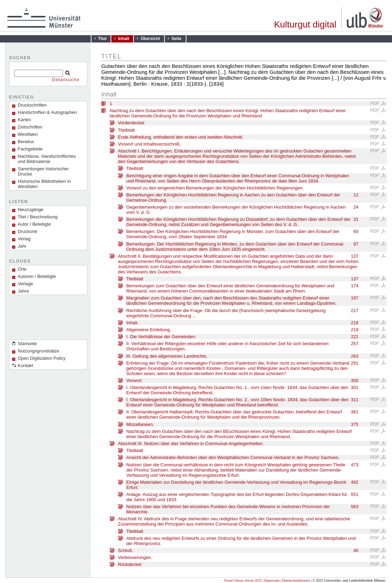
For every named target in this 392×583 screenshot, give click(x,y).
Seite (177, 39)
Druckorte (27, 231)
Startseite (27, 344)
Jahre (23, 291)
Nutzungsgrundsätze (38, 351)
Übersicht (150, 39)
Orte (22, 269)
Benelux (26, 142)
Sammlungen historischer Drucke (43, 171)
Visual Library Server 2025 (243, 580)
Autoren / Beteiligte (37, 276)
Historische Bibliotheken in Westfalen (44, 184)
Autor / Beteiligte (34, 224)
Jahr (22, 246)
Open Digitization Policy (42, 358)
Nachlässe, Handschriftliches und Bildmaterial (47, 159)
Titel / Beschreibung (38, 217)
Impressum (272, 580)
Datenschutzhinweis (296, 580)
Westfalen (28, 134)
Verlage (25, 284)
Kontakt (25, 366)
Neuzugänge (31, 209)
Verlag (24, 239)
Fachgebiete (30, 149)
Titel (102, 39)
